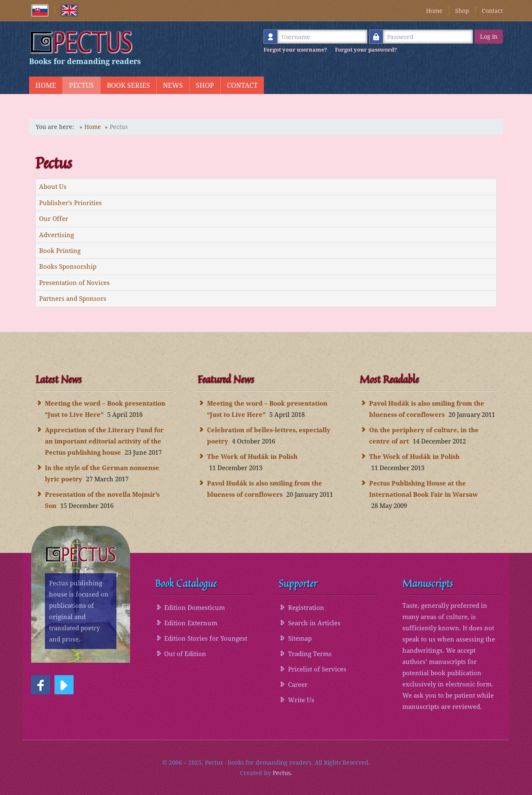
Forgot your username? (295, 50)
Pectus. (282, 773)
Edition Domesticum (195, 607)
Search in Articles (314, 623)
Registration (306, 607)
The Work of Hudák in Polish (252, 456)
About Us (53, 186)
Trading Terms (310, 654)
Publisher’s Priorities (70, 203)
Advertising (57, 235)
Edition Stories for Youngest (206, 638)
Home (434, 11)
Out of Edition (185, 654)
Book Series (128, 85)
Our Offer (54, 218)
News (173, 85)
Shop (462, 11)
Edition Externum (191, 623)
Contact (492, 11)
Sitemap (300, 638)
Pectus (81, 85)
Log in (489, 36)
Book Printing (60, 250)
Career (298, 684)
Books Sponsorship (68, 266)
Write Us (301, 700)
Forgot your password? (366, 50)
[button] (41, 685)
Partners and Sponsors (73, 298)
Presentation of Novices (74, 282)
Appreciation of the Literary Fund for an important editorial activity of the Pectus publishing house (104, 441)
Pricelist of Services (317, 669)
